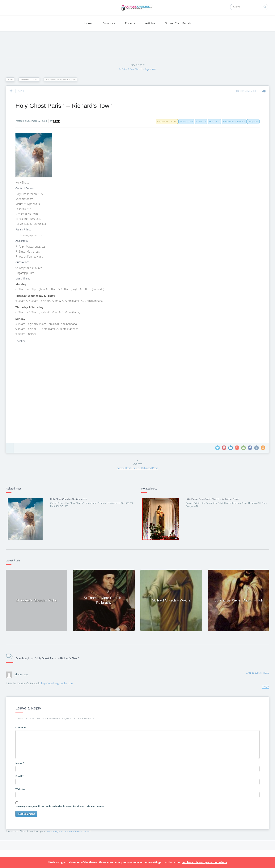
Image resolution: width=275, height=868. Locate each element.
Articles (150, 23)
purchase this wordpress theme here (204, 862)
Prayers (130, 23)
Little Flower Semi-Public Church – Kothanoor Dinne (212, 499)
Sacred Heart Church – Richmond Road (137, 468)
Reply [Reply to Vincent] (264, 686)
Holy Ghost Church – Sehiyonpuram (70, 499)
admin (59, 121)
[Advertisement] (137, 45)
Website (22, 788)
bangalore (251, 121)
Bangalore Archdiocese (232, 121)
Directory (109, 23)
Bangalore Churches (31, 80)
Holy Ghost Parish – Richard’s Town (66, 106)
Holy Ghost (212, 121)
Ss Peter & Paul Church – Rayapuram (137, 69)
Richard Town (184, 121)
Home (88, 23)
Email (21, 775)
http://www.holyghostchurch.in (59, 682)
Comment (23, 727)
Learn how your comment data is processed (71, 830)
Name (22, 762)
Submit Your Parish (178, 23)
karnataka (199, 121)
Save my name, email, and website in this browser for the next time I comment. (63, 806)
